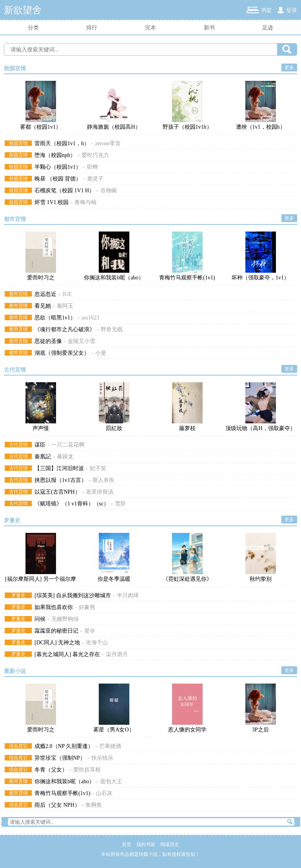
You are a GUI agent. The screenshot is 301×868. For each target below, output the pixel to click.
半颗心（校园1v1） (58, 167)
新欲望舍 (23, 10)
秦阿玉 (65, 306)
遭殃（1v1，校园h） (261, 127)
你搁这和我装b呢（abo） (114, 278)
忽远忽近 (45, 294)
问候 (40, 619)
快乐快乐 (102, 758)
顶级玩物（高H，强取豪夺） (260, 428)
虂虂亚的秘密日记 (56, 631)
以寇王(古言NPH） (57, 492)
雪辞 (120, 504)
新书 (209, 28)
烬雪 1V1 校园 (52, 202)
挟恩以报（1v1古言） (61, 480)
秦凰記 (43, 457)
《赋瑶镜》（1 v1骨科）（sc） (72, 504)
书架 (266, 10)
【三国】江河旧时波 (59, 468)
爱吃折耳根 (87, 770)
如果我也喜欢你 (54, 607)
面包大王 (111, 781)
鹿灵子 (95, 179)
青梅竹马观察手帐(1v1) (187, 278)
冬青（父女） (51, 770)
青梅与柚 (85, 202)
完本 (150, 28)
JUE (67, 294)
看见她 (43, 306)
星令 (90, 631)
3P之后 (260, 730)
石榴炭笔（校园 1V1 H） (64, 191)
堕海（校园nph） (55, 155)
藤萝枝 (187, 428)
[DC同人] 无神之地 (57, 643)
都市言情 (15, 219)
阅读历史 (170, 844)
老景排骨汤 (100, 492)
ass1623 (90, 318)
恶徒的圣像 (48, 341)
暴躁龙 (65, 457)
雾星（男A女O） (114, 730)
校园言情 (15, 68)
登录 (292, 10)
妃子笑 (98, 468)
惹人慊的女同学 (187, 730)
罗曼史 (12, 521)
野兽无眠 (112, 329)
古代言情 (15, 370)
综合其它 (18, 746)
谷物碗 (109, 191)
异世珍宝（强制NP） (60, 758)
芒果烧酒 (110, 746)
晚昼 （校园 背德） (58, 179)
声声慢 (41, 428)
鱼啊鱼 (94, 805)
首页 (127, 844)
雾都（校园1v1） (41, 127)
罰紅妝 (114, 428)
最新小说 (15, 671)
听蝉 (92, 167)
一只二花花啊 (68, 445)
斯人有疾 (103, 480)
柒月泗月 (117, 654)
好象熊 (87, 607)
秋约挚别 (261, 579)
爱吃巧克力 (95, 155)
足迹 (268, 28)
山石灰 (104, 793)
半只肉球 (128, 595)
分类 (33, 28)
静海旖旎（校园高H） (114, 127)
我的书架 (146, 844)
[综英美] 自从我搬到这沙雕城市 (73, 595)
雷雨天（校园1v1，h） (62, 143)
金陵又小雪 (82, 341)
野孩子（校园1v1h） (187, 127)
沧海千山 (97, 643)
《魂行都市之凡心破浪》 (65, 329)
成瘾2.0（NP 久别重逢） (64, 746)
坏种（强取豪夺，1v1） (260, 278)
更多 (289, 67)
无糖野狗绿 (65, 619)
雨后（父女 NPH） (57, 805)
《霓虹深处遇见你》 (187, 579)
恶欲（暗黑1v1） (55, 318)
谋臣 (40, 445)
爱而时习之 (41, 278)
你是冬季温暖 (114, 579)
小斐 (101, 353)
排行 (92, 28)
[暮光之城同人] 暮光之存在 (67, 654)
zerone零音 (108, 143)
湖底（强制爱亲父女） (62, 353)
